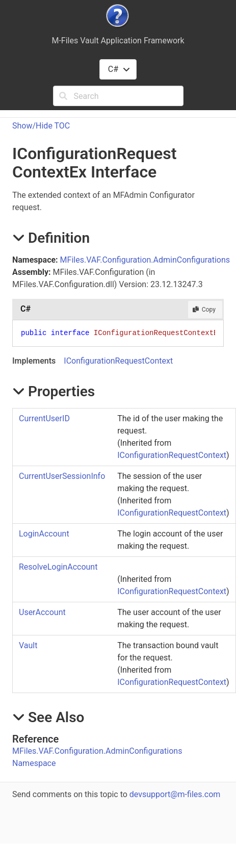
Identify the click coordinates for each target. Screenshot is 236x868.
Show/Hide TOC (41, 126)
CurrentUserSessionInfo (62, 476)
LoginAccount (44, 534)
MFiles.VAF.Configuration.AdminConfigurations (145, 260)
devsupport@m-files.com (175, 794)
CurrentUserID (44, 418)
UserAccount (42, 612)
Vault (28, 645)
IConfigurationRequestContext (118, 361)
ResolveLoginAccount (58, 567)
